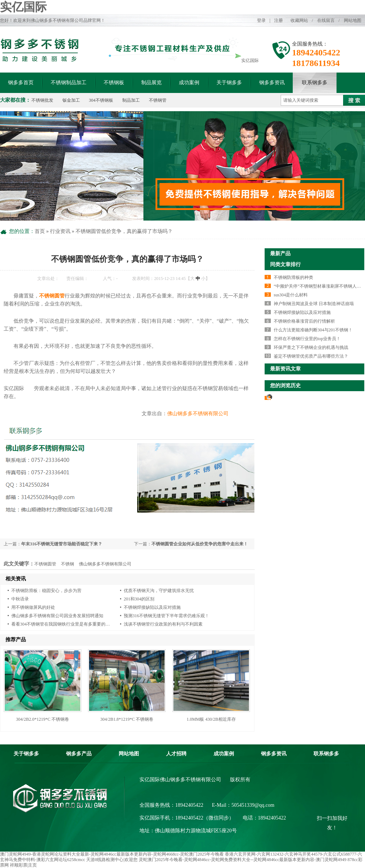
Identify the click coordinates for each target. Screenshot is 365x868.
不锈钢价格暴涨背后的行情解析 (304, 321)
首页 (40, 231)
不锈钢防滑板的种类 (293, 277)
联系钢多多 (315, 83)
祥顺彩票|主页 (23, 865)
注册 (278, 20)
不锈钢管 (158, 100)
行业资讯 (60, 231)
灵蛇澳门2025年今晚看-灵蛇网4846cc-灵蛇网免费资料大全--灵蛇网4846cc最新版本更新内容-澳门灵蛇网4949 (243, 860)
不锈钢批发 (42, 100)
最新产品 (280, 254)
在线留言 (326, 20)
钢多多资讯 (272, 83)
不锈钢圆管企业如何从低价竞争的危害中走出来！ (200, 544)
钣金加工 (71, 100)
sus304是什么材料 (291, 295)
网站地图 (353, 20)
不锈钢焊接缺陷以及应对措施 (152, 607)
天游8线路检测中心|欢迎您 (112, 860)
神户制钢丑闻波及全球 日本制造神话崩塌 (314, 304)
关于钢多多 (229, 83)
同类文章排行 (285, 264)
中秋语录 (20, 599)
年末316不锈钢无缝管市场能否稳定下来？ (62, 544)
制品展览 (151, 83)
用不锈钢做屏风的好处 (33, 607)
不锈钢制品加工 (69, 83)
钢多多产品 (79, 754)
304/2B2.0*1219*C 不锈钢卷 (43, 719)
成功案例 (189, 83)
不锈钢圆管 (45, 564)
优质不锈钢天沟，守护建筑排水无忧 (159, 591)
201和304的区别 (139, 599)
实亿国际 (23, 7)
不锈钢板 (114, 83)
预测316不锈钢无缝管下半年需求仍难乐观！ (166, 616)
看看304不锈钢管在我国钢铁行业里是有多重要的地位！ (65, 624)
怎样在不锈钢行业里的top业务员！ (307, 339)
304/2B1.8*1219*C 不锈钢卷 (127, 719)
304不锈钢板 (101, 100)
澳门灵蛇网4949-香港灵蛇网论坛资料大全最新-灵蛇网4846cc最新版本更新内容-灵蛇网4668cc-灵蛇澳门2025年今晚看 (112, 854)
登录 (261, 20)
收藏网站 (299, 20)
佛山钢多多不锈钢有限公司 (198, 414)
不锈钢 (68, 564)
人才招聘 (176, 754)
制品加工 (131, 100)
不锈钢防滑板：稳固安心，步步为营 (46, 591)
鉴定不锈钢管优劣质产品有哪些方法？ (311, 356)
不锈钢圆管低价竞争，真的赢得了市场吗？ (124, 231)
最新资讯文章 (285, 369)
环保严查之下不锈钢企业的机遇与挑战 (311, 347)
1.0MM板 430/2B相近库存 (211, 719)
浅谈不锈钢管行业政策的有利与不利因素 (163, 624)
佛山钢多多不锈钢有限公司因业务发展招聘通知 (57, 616)
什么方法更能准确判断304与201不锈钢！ (313, 330)
